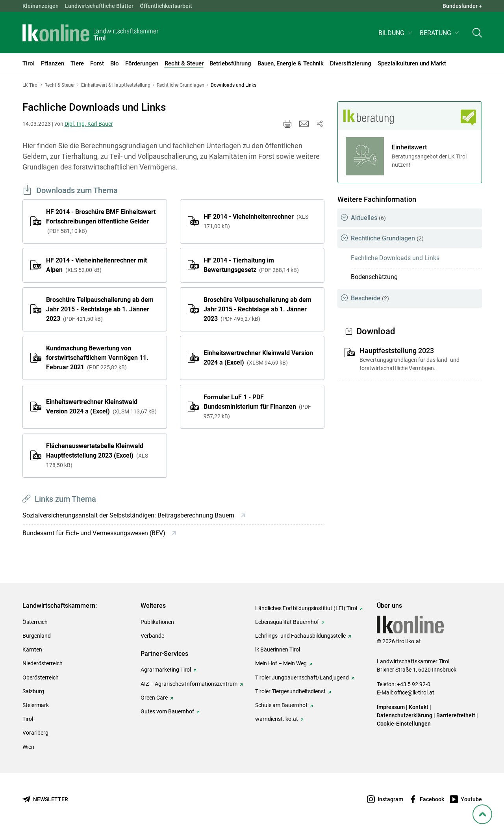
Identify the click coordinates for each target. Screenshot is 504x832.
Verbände (152, 636)
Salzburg (33, 691)
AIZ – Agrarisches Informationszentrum (189, 684)
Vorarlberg (35, 733)
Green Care (154, 698)
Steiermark (36, 705)
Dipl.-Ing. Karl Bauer (89, 124)
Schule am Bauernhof (281, 705)
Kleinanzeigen (41, 6)
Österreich (35, 622)
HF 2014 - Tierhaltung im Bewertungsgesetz (251, 265)
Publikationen (157, 622)
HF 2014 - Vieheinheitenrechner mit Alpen (96, 265)
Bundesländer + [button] (462, 6)
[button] (396, 34)
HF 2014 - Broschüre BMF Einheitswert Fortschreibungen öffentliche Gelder (101, 221)
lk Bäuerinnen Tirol (278, 650)
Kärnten (32, 650)
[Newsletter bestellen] (45, 799)
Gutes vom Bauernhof (167, 711)
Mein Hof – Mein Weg (281, 663)
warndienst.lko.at (277, 719)
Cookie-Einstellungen (404, 724)
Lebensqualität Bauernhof (287, 622)
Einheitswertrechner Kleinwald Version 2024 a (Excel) (258, 358)
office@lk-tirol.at (414, 692)
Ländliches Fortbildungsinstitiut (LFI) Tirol (306, 608)
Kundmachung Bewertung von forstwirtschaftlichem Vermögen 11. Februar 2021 (97, 358)
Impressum (391, 707)
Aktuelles (368, 218)
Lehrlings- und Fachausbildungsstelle (300, 636)
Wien (28, 747)
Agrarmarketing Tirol (166, 670)
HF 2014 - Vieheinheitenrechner (256, 221)
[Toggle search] (477, 34)
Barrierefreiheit (456, 715)
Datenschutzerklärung (405, 715)
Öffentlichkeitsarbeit (166, 6)
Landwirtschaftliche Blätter (99, 6)
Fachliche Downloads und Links (395, 258)
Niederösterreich (43, 663)
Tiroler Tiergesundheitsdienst (290, 691)
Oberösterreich (41, 678)
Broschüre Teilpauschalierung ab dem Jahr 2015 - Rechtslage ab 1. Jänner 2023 (100, 309)
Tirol (28, 719)
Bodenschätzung (374, 277)
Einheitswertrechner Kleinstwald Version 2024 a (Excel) (101, 407)
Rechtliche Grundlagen (387, 238)
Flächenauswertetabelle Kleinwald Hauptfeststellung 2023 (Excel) (97, 455)
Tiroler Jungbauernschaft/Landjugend (302, 678)
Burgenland (37, 636)
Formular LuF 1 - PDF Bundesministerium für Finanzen (257, 406)
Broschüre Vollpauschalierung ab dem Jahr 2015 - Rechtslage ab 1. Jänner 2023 (258, 309)
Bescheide (370, 298)
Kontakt (419, 707)
